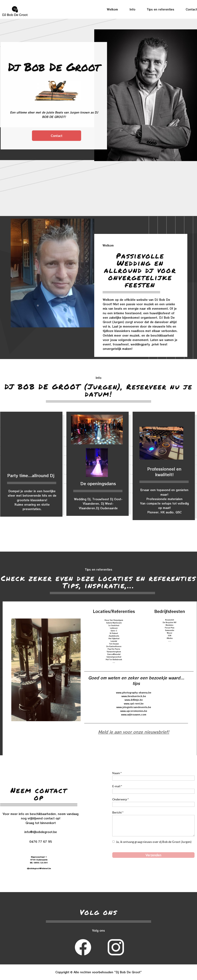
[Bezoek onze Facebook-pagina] (83, 947)
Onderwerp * (120, 799)
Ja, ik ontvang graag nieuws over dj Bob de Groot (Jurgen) (154, 842)
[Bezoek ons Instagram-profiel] (116, 947)
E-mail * (117, 786)
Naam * (117, 773)
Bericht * (118, 812)
